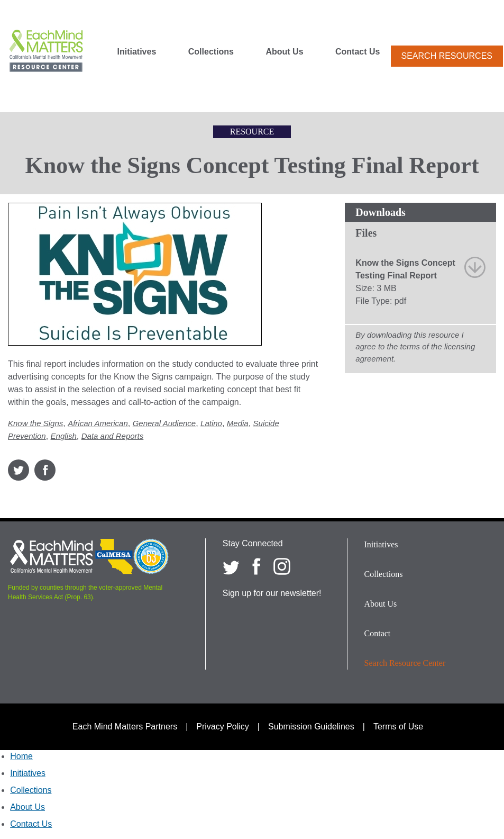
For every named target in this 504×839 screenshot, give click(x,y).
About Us (284, 52)
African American (98, 423)
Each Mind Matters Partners (125, 727)
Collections (211, 52)
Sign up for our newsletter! (272, 593)
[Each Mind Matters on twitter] (231, 566)
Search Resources (447, 56)
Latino (211, 423)
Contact (378, 633)
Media (238, 423)
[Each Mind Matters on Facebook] (256, 566)
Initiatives (137, 52)
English (64, 436)
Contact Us (358, 52)
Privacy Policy (223, 727)
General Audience (164, 423)
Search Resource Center (405, 663)
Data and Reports (113, 436)
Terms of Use (398, 727)
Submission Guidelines (311, 727)
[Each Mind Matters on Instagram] (282, 566)
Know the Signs (35, 423)
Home (21, 756)
